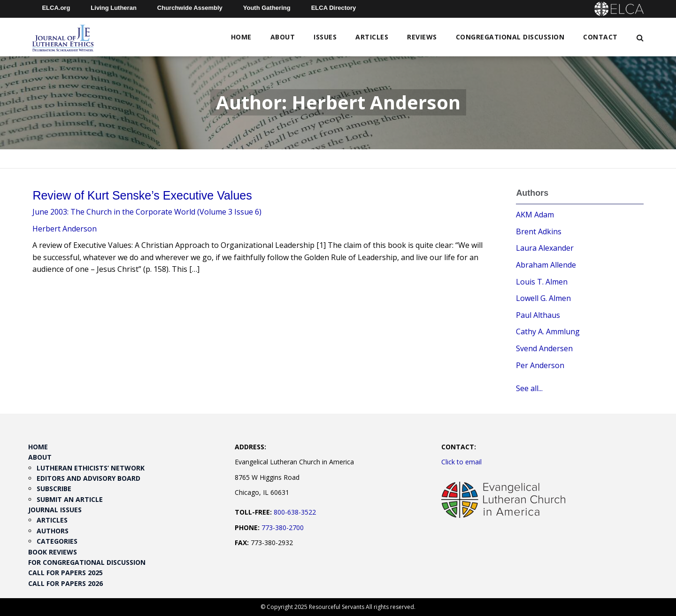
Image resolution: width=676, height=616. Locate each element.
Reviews (422, 37)
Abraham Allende (546, 265)
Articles (372, 37)
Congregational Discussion (510, 37)
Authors (53, 531)
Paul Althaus (538, 315)
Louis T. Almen (542, 282)
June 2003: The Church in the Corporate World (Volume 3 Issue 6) (147, 212)
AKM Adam (535, 215)
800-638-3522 (295, 512)
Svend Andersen (544, 348)
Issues (325, 37)
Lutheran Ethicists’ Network (91, 468)
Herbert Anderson (65, 229)
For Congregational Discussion (87, 562)
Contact (600, 37)
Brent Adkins (539, 231)
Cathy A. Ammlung (548, 331)
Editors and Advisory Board (88, 478)
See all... (529, 388)
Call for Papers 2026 (65, 583)
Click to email (461, 462)
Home (241, 37)
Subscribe (54, 489)
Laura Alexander (545, 248)
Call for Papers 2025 (65, 573)
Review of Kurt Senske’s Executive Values (142, 195)
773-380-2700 (283, 527)
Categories (57, 541)
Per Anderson (540, 365)
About (283, 37)
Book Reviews (53, 552)
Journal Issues (55, 510)
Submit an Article (70, 499)
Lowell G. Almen (543, 298)
